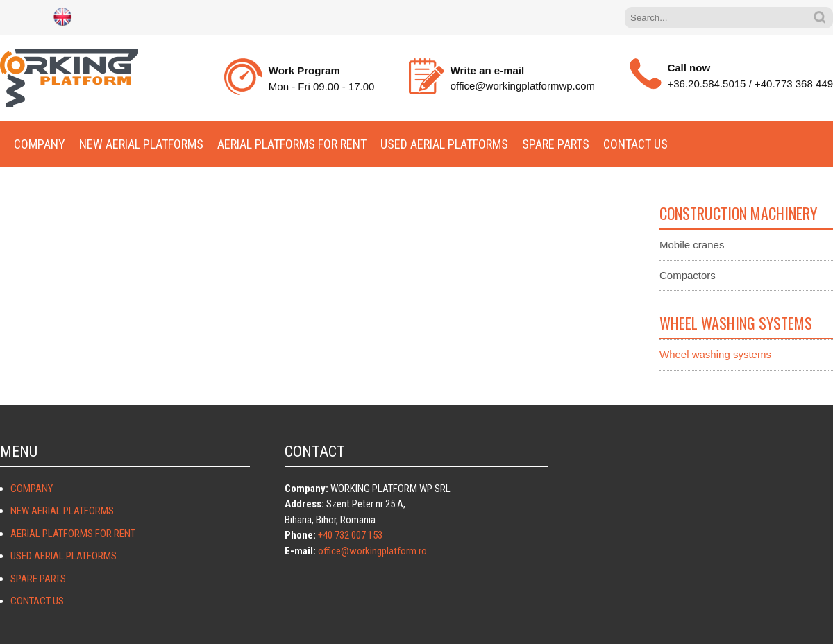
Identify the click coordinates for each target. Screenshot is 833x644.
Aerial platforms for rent (292, 144)
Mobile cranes (692, 245)
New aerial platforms (141, 144)
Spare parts (556, 144)
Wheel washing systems (715, 354)
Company (40, 144)
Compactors (688, 275)
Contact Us (636, 144)
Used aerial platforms (444, 144)
